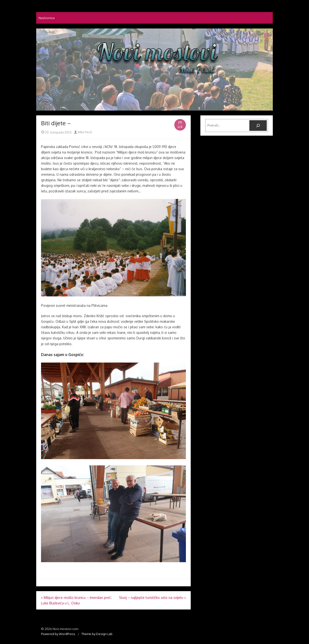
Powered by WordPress (58, 634)
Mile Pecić (83, 132)
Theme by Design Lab (97, 634)
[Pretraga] (258, 126)
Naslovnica (47, 18)
